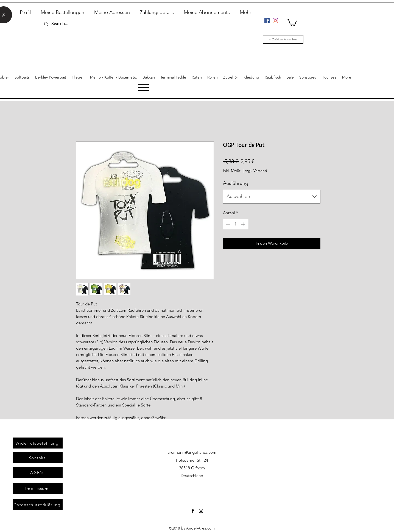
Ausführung (236, 183)
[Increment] (244, 224)
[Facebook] (267, 21)
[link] (292, 22)
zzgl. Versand (256, 171)
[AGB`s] (38, 472)
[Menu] (143, 87)
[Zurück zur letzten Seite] (283, 39)
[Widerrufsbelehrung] (38, 443)
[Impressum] (38, 488)
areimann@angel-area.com (192, 452)
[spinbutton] (235, 224)
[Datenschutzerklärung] (38, 505)
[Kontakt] (38, 458)
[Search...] (148, 24)
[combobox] (272, 197)
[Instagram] (275, 21)
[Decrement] (227, 224)
